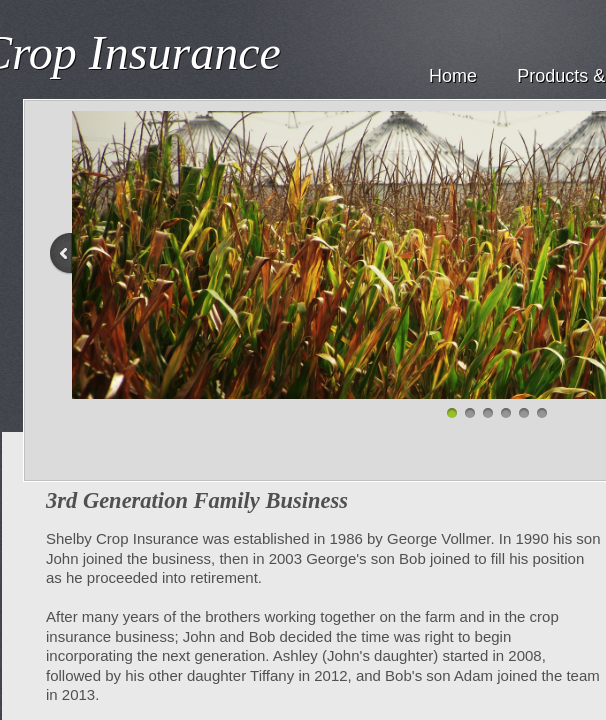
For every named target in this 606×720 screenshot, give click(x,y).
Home (453, 76)
